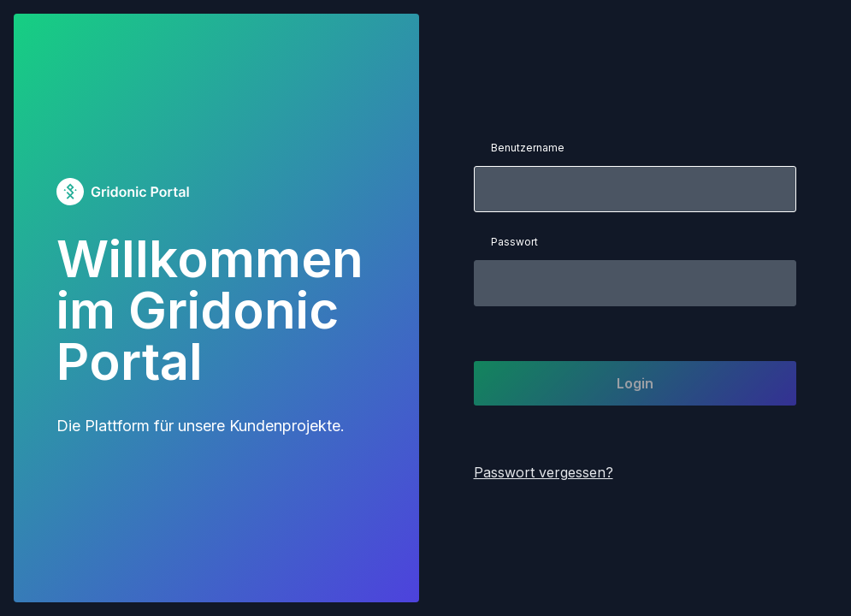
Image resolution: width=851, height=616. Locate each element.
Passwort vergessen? (544, 472)
